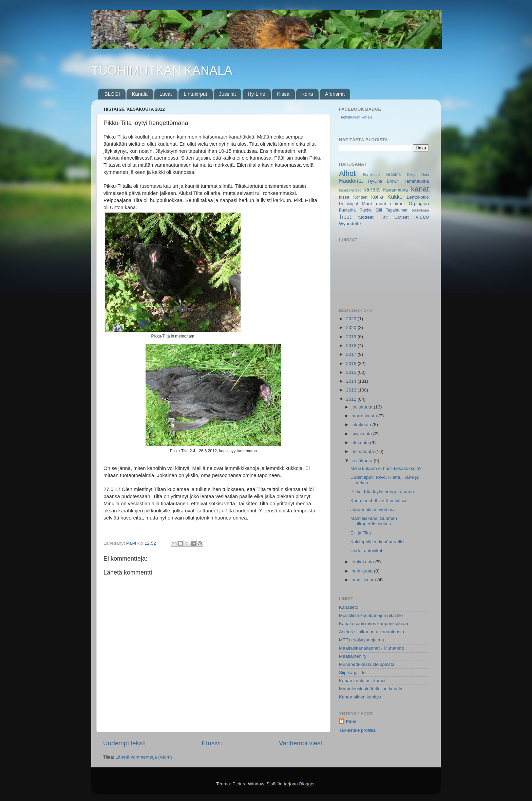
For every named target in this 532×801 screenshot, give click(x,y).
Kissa (283, 94)
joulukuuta (363, 407)
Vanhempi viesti (301, 743)
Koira (307, 94)
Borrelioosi (371, 175)
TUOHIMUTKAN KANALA (162, 70)
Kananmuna (395, 190)
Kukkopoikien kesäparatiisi (377, 542)
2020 (352, 327)
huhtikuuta (363, 571)
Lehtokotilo (418, 197)
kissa (344, 197)
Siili (379, 210)
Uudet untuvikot (366, 551)
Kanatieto (349, 607)
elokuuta (361, 443)
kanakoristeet (350, 190)
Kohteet (360, 197)
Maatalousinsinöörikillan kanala (371, 689)
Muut (367, 204)
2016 (352, 363)
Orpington (419, 204)
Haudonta (351, 181)
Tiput (345, 217)
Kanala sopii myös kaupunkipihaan (374, 624)
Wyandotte (350, 224)
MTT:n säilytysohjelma (362, 640)
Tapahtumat (396, 210)
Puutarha (347, 210)
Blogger (307, 784)
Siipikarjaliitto (352, 672)
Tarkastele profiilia (357, 730)
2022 (352, 319)
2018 (352, 345)
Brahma (394, 175)
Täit (384, 217)
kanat (420, 189)
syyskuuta (362, 434)
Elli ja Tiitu (361, 533)
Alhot (347, 173)
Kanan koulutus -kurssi (362, 681)
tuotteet (366, 217)
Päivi (351, 721)
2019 (352, 337)
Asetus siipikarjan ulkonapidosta (372, 632)
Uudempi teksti (124, 743)
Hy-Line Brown (383, 181)
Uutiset (401, 217)
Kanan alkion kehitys (360, 697)
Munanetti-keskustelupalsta (367, 664)
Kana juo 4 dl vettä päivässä (379, 501)
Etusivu (212, 743)
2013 (352, 390)
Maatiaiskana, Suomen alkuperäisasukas (374, 521)
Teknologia (420, 210)
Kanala (140, 94)
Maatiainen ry (353, 656)
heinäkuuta (363, 451)
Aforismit (335, 94)
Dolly (411, 175)
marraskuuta (365, 416)
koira (377, 197)
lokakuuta (362, 425)
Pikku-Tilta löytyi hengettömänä (382, 491)
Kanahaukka (416, 181)
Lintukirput (195, 94)
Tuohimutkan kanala (356, 117)
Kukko (395, 197)
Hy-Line (256, 94)
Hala (425, 175)
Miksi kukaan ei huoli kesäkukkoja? (386, 468)
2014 (352, 381)
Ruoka (366, 210)
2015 (352, 372)
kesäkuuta (363, 461)
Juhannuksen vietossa (373, 509)
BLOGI (112, 94)
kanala (372, 189)
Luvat (166, 94)
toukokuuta (363, 562)
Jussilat (227, 94)
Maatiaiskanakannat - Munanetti (371, 648)
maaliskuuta (364, 580)
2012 (352, 399)
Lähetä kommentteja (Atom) (144, 757)
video (422, 217)
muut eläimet (390, 204)
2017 (352, 354)
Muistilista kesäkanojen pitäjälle (371, 615)
